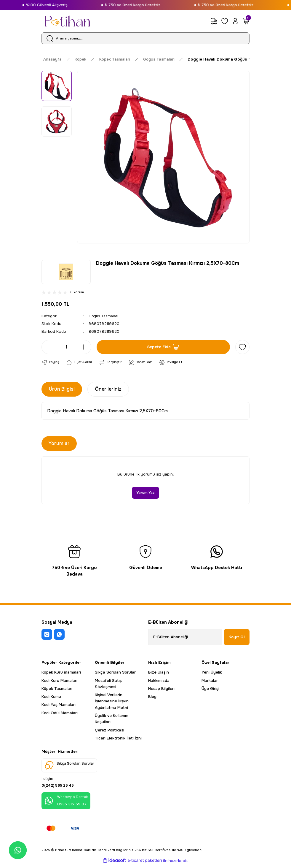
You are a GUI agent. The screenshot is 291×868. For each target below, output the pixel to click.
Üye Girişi (210, 689)
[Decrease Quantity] (50, 347)
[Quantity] (66, 347)
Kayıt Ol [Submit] (237, 637)
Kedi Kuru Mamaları (59, 681)
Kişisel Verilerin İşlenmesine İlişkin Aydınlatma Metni (112, 701)
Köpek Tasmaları (57, 689)
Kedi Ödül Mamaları (60, 713)
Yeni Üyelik (212, 673)
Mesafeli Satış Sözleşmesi (108, 684)
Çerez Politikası (109, 730)
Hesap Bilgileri (161, 689)
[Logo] (67, 21)
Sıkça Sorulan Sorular (115, 673)
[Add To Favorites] (242, 347)
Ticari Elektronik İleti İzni (118, 738)
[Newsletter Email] (185, 637)
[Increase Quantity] (83, 347)
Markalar (210, 681)
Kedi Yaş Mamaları (59, 705)
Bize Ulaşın (159, 673)
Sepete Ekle (163, 347)
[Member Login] (235, 21)
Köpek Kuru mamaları (61, 673)
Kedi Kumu (51, 697)
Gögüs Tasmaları (104, 316)
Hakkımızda (159, 681)
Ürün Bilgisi (62, 389)
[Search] (145, 38)
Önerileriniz (108, 389)
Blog (152, 697)
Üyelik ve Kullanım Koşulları (112, 719)
